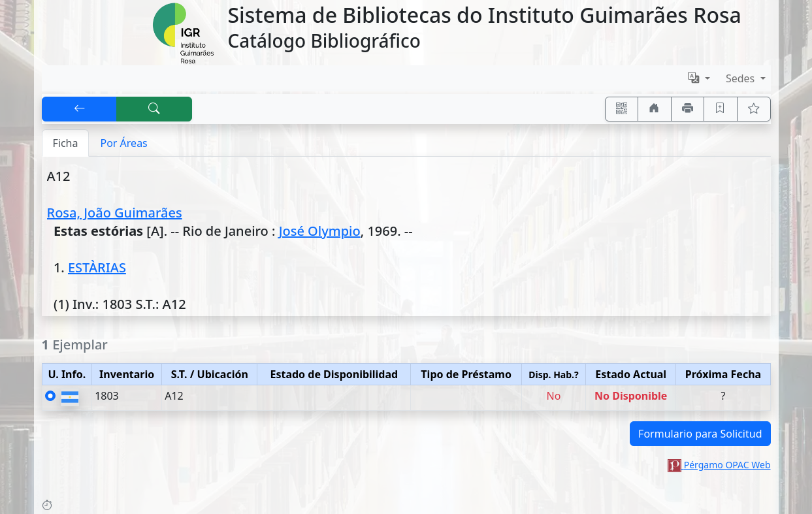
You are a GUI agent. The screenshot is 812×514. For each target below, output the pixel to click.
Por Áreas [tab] (123, 143)
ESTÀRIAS (97, 267)
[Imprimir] (688, 109)
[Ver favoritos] (754, 109)
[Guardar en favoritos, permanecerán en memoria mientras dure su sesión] (721, 109)
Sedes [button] (742, 78)
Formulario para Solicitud (700, 434)
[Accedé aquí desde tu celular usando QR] (622, 109)
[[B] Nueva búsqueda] (154, 109)
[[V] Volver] (80, 109)
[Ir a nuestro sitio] (655, 109)
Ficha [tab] (66, 143)
